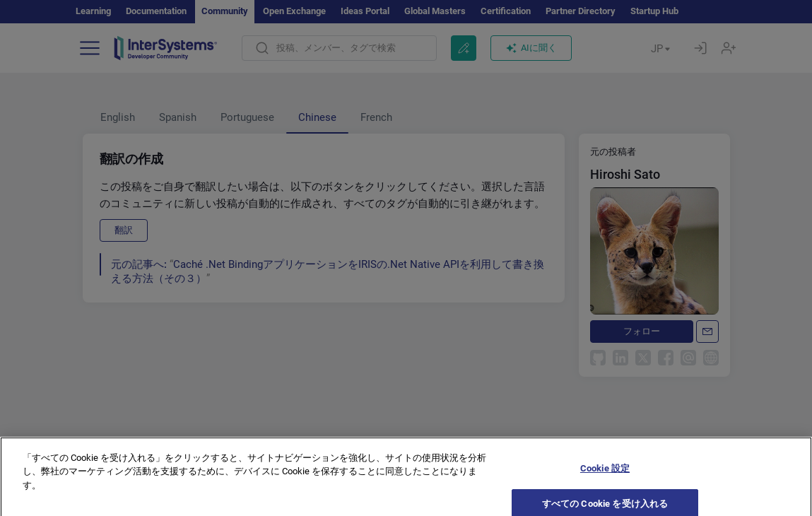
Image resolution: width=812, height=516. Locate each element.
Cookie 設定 (605, 477)
